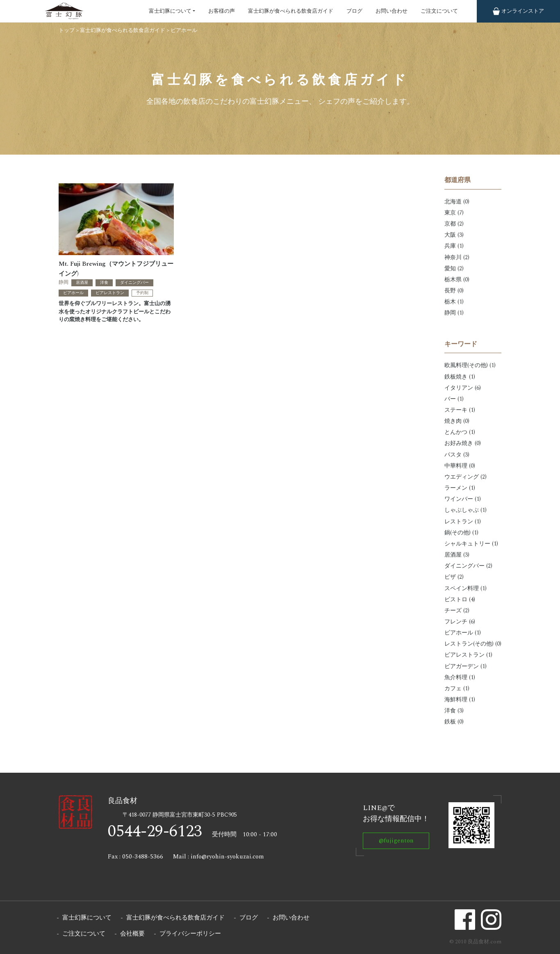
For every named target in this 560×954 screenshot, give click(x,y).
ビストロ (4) (460, 599)
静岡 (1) (454, 313)
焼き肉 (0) (457, 421)
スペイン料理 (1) (466, 588)
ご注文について (439, 11)
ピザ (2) (454, 577)
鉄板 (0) (454, 722)
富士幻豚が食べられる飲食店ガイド (291, 11)
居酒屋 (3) (457, 555)
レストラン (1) (463, 522)
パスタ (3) (457, 455)
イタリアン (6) (463, 388)
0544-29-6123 (155, 832)
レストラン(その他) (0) (473, 644)
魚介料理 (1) (460, 677)
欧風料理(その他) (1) (470, 365)
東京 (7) (454, 213)
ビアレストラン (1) (468, 655)
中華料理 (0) (460, 466)
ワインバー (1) (463, 499)
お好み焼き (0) (463, 443)
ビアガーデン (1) (466, 666)
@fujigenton (396, 841)
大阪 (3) (454, 235)
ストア (519, 11)
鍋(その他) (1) (461, 533)
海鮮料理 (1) (460, 700)
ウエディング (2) (466, 477)
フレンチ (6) (460, 622)
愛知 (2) (454, 268)
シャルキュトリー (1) (471, 544)
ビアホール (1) (463, 633)
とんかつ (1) (460, 432)
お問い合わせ (392, 11)
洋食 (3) (454, 711)
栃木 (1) (454, 302)
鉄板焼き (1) (460, 377)
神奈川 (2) (457, 257)
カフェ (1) (457, 688)
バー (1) (454, 399)
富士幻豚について (170, 11)
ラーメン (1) (460, 488)
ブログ (354, 11)
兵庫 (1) (454, 246)
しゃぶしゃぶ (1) (466, 510)
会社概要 (132, 934)
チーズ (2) (457, 611)
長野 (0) (454, 291)
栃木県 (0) (457, 280)
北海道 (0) (457, 202)
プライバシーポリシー (190, 934)
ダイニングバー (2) (468, 566)
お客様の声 (222, 11)
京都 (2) (454, 224)
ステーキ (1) (460, 410)
